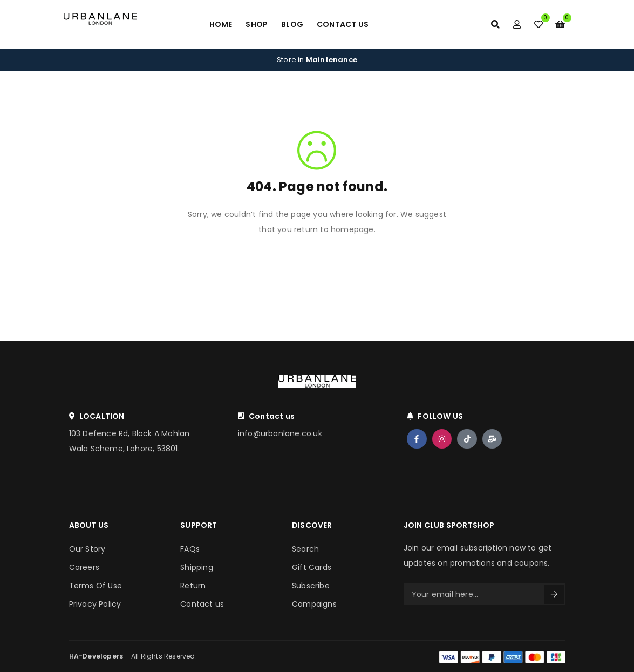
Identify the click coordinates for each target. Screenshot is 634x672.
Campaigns (314, 604)
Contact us (202, 604)
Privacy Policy (95, 604)
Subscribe (311, 586)
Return (193, 586)
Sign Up (554, 594)
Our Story (87, 549)
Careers (84, 567)
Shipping (197, 567)
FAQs (190, 549)
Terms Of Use (96, 586)
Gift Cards (312, 567)
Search (305, 549)
